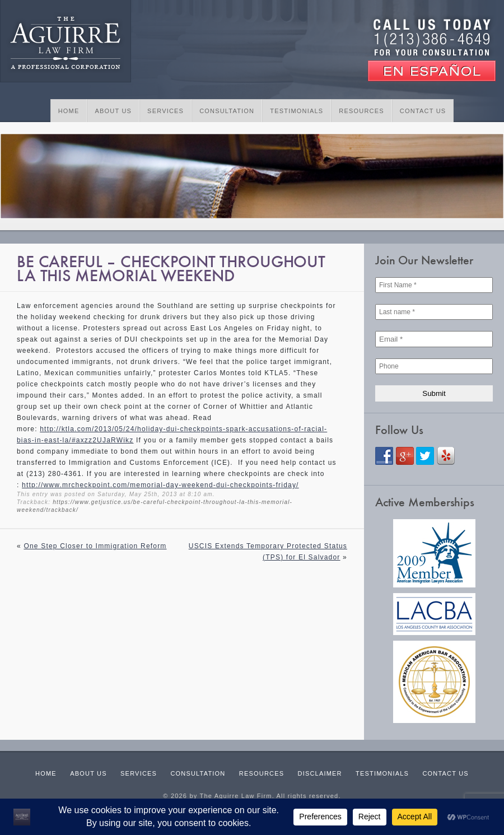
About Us (113, 111)
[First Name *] (434, 285)
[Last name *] (434, 312)
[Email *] (434, 339)
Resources (361, 111)
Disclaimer (320, 773)
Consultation (227, 111)
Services (165, 111)
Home (69, 111)
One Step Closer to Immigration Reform (95, 546)
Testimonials (297, 111)
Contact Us (423, 111)
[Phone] (434, 366)
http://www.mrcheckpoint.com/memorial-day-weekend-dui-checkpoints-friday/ (160, 485)
